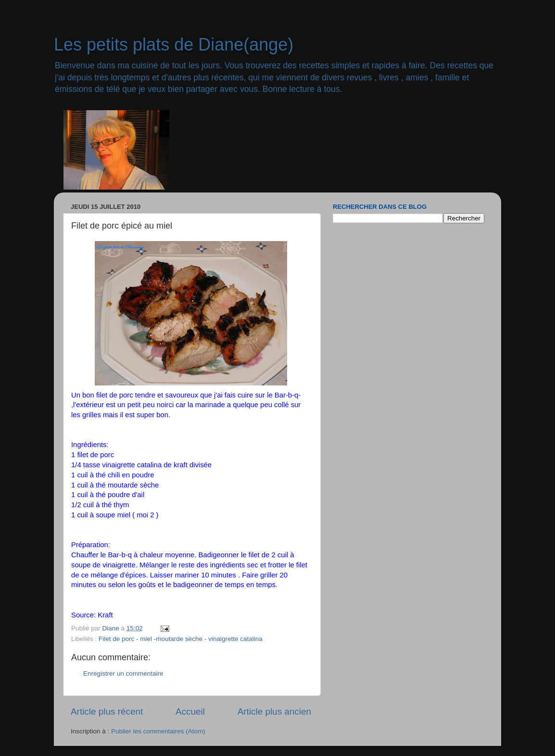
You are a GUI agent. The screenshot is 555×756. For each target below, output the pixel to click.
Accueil (190, 711)
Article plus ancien (274, 711)
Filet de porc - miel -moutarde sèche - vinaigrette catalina (181, 639)
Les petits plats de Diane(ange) (174, 45)
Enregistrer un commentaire (123, 673)
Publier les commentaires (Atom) (158, 731)
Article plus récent (107, 711)
